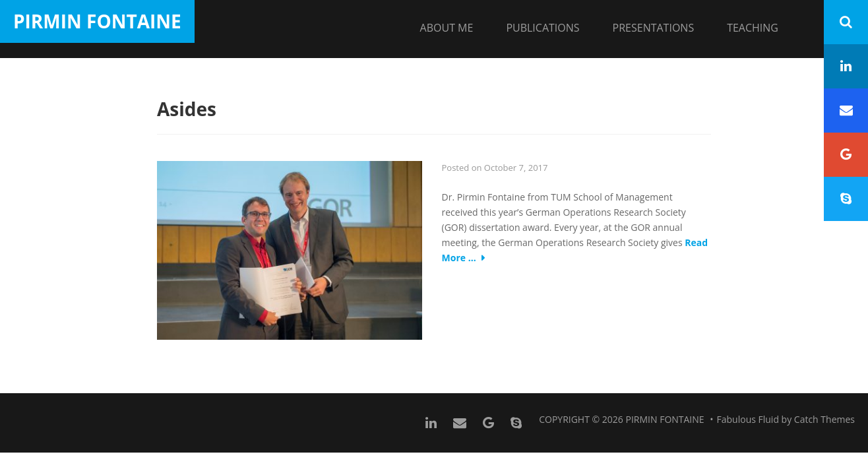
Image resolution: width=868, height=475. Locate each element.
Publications (542, 28)
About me (447, 28)
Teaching (753, 28)
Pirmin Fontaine (97, 21)
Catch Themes (824, 419)
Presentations (654, 28)
